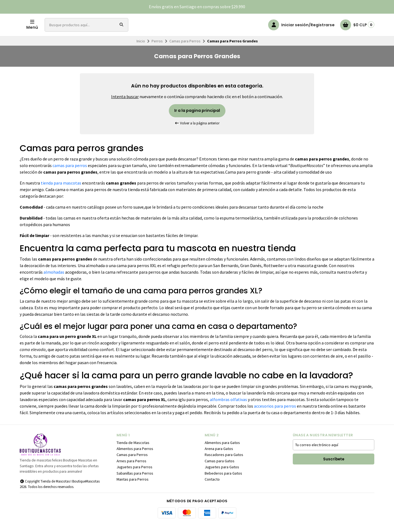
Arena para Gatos (219, 457)
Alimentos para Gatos (222, 451)
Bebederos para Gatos (223, 481)
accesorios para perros (275, 414)
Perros (157, 49)
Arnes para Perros (131, 469)
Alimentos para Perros (135, 457)
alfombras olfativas (228, 408)
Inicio (141, 49)
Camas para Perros (185, 49)
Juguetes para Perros (134, 475)
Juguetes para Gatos (222, 475)
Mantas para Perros (133, 487)
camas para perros (70, 174)
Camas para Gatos (220, 469)
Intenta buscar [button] (125, 105)
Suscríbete (334, 467)
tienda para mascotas (61, 191)
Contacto (212, 487)
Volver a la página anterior (197, 131)
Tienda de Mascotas (133, 451)
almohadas (54, 280)
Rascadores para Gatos (224, 463)
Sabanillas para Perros (135, 481)
